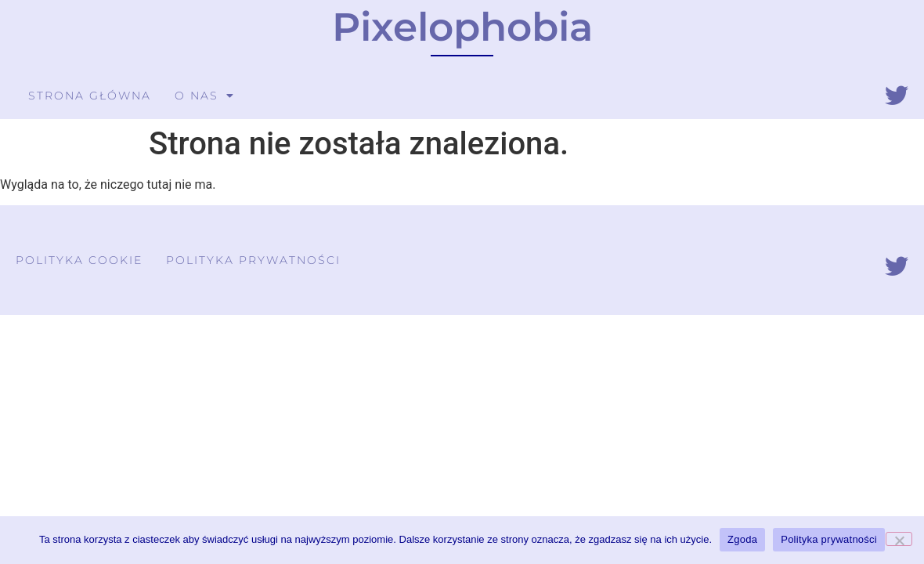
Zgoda (742, 539)
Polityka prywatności (253, 260)
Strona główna (90, 96)
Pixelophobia (462, 27)
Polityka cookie (79, 260)
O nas (205, 96)
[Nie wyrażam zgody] (899, 539)
